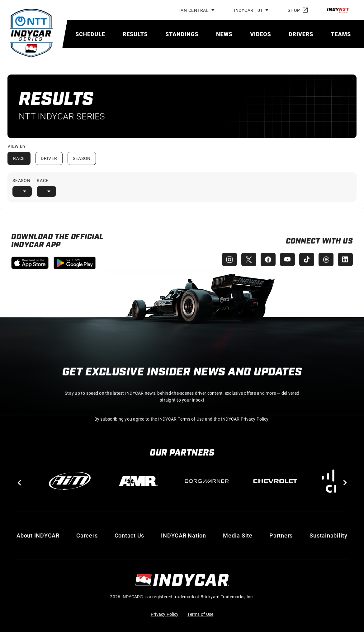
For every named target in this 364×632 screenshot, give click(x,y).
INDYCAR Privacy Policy (245, 419)
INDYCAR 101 (248, 10)
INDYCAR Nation (184, 535)
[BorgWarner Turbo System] (207, 481)
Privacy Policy (165, 614)
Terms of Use (200, 614)
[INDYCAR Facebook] (266, 259)
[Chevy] (275, 481)
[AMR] (138, 481)
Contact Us (130, 535)
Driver (49, 158)
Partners (281, 535)
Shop (298, 10)
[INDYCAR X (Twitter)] (246, 259)
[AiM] (70, 481)
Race (19, 158)
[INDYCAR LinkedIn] (345, 259)
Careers (87, 535)
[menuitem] (90, 34)
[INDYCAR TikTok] (305, 259)
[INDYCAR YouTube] (286, 259)
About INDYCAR (38, 535)
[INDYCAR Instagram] (226, 259)
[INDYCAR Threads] (325, 259)
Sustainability (329, 535)
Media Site (238, 535)
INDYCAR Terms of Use (181, 419)
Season (82, 158)
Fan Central (194, 10)
